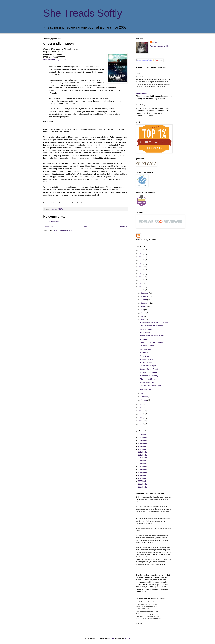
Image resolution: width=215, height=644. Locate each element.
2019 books (143, 452)
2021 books (143, 446)
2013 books (143, 470)
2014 (141, 290)
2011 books (143, 475)
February (144, 397)
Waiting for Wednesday (149, 376)
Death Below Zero (147, 333)
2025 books (143, 435)
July (143, 310)
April (143, 320)
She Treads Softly (83, 13)
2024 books (143, 438)
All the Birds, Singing (148, 366)
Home (86, 226)
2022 (141, 264)
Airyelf (112, 638)
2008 (141, 421)
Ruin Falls (144, 339)
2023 (141, 260)
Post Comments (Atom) (63, 230)
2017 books (143, 458)
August (144, 306)
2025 (141, 254)
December (145, 293)
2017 (141, 280)
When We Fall (146, 349)
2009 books (143, 481)
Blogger (128, 638)
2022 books (143, 443)
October (144, 300)
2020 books (143, 449)
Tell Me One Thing (147, 346)
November (145, 296)
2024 (141, 257)
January (144, 400)
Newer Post (48, 226)
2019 (141, 274)
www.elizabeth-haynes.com (55, 60)
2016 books (143, 461)
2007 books (143, 487)
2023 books (143, 441)
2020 (141, 270)
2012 (141, 408)
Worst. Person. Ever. (148, 383)
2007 (141, 424)
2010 (141, 414)
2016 (141, 283)
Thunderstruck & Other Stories (152, 343)
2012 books (143, 472)
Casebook (144, 353)
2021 (141, 267)
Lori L (155, 42)
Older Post (123, 226)
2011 (141, 411)
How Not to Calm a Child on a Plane (154, 323)
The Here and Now (147, 379)
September (145, 303)
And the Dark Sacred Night (150, 386)
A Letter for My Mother (149, 373)
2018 (141, 277)
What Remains (146, 329)
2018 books (143, 455)
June (143, 313)
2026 (141, 250)
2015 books (143, 464)
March (143, 393)
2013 (141, 404)
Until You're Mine (147, 363)
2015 (141, 287)
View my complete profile (159, 46)
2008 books (143, 484)
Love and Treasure (147, 389)
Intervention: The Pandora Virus (152, 336)
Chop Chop (145, 356)
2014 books (143, 467)
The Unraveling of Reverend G (152, 326)
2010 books (143, 478)
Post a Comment (53, 221)
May (143, 316)
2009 (141, 418)
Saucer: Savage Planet (149, 369)
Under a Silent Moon (148, 359)
